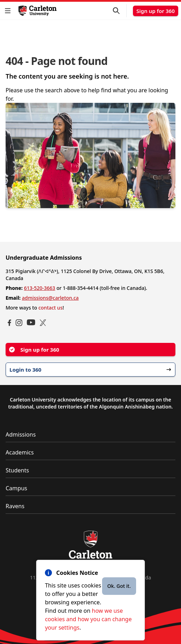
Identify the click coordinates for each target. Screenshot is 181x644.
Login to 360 (90, 370)
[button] (9, 11)
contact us (50, 308)
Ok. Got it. (119, 586)
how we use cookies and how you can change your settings (88, 619)
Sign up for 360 (156, 11)
